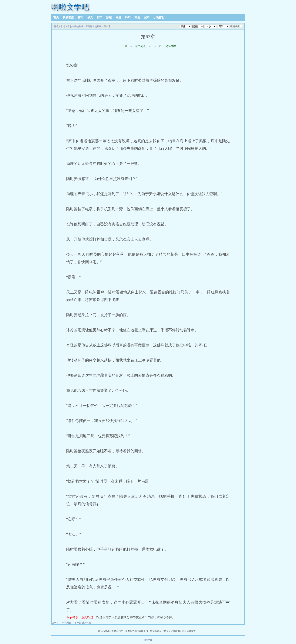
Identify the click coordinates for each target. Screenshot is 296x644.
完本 (147, 17)
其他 (137, 17)
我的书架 (68, 17)
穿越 (109, 17)
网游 (118, 17)
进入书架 (171, 46)
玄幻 (81, 17)
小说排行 (159, 17)
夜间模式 (235, 26)
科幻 (128, 17)
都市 (99, 17)
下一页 (157, 46)
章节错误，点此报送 (80, 617)
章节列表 (140, 46)
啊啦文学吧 (70, 7)
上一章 (123, 46)
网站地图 (148, 640)
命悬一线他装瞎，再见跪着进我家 (84, 26)
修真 (90, 17)
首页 (56, 17)
